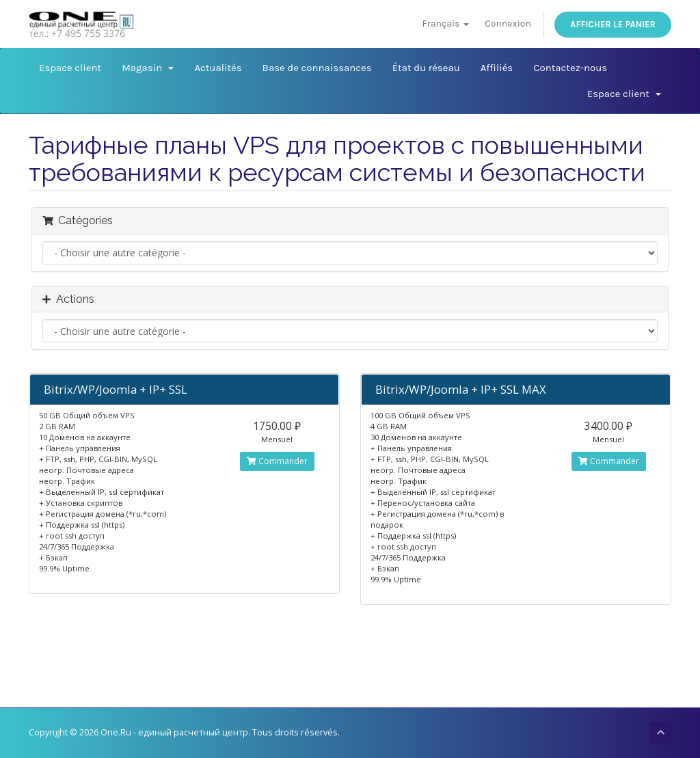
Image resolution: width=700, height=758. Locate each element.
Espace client (70, 68)
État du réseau (426, 68)
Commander (277, 461)
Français (445, 24)
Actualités (218, 68)
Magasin (148, 68)
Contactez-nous (570, 68)
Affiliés (497, 68)
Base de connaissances (317, 68)
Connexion (508, 24)
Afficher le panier (613, 24)
